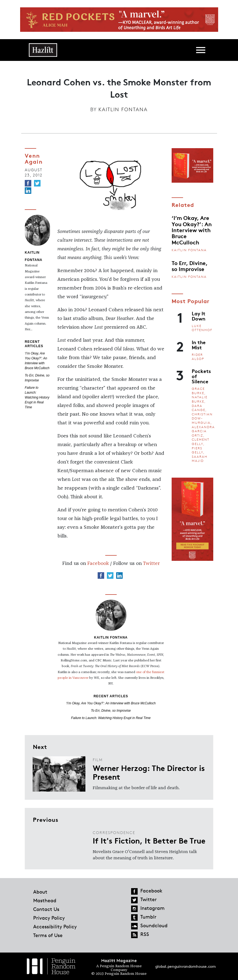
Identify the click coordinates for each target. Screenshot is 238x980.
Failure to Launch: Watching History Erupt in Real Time (37, 397)
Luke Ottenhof (202, 328)
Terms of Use (48, 935)
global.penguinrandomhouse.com (186, 966)
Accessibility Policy (55, 926)
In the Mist (199, 345)
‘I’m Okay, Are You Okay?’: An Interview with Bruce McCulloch (111, 703)
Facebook (98, 564)
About (40, 892)
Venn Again (34, 158)
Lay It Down (199, 316)
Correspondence (114, 833)
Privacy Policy (49, 918)
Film (98, 760)
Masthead (45, 900)
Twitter (151, 564)
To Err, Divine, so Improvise (111, 711)
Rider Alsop (198, 357)
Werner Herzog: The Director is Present (149, 772)
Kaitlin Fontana (123, 109)
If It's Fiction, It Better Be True (149, 840)
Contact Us (46, 909)
